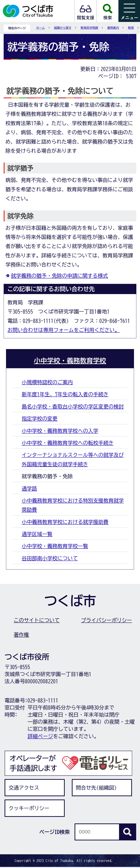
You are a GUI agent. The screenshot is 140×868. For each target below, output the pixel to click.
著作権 (21, 635)
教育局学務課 (89, 28)
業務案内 (113, 28)
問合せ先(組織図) (96, 788)
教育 (131, 28)
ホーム (40, 28)
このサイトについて (37, 620)
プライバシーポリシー (106, 620)
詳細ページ (40, 736)
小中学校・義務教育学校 (70, 361)
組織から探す (63, 28)
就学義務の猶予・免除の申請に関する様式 (59, 276)
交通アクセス (24, 788)
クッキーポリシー (29, 808)
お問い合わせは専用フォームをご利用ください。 (64, 330)
